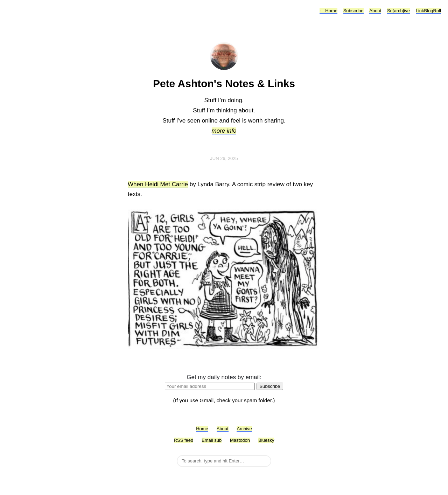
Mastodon (240, 440)
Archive (244, 429)
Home (328, 11)
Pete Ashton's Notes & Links (224, 83)
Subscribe (353, 11)
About (375, 11)
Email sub (212, 440)
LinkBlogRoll (428, 11)
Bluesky (266, 440)
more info (224, 131)
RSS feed (184, 440)
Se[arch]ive (398, 11)
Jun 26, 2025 (224, 158)
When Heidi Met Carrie (158, 184)
